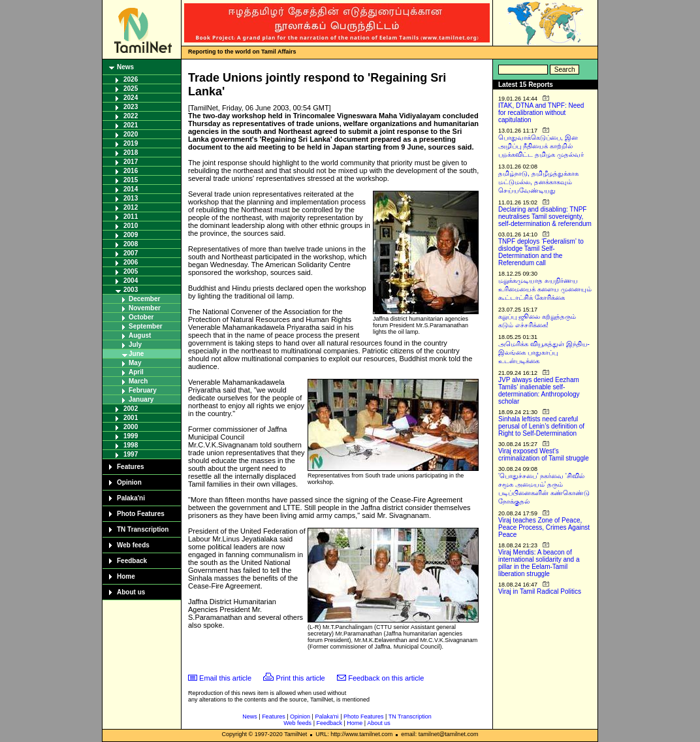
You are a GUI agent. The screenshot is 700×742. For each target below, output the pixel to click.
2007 (131, 253)
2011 (131, 217)
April (136, 372)
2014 (131, 189)
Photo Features (141, 514)
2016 (131, 171)
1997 (131, 454)
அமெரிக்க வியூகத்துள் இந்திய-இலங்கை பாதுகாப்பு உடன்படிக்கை (544, 352)
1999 (131, 436)
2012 (131, 207)
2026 (131, 79)
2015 (131, 180)
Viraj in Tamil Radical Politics (540, 591)
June (136, 354)
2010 (131, 226)
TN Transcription (143, 529)
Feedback (132, 561)
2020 (131, 134)
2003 (131, 290)
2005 (131, 271)
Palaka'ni (131, 498)
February (143, 390)
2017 (131, 162)
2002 (131, 409)
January (141, 399)
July (135, 345)
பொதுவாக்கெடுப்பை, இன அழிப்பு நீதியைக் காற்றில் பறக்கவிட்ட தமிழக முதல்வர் (541, 146)
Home (126, 576)
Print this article (301, 678)
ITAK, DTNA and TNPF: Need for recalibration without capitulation (541, 113)
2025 (131, 89)
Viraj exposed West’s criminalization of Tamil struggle (544, 455)
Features (131, 467)
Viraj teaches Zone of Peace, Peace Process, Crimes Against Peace (544, 527)
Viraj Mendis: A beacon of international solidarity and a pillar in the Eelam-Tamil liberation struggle (539, 563)
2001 (131, 418)
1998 (131, 445)
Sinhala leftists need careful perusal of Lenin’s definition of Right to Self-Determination (541, 426)
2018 (131, 153)
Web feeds (133, 545)
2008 (131, 244)
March (138, 381)
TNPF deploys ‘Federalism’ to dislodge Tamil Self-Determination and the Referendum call (541, 252)
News (125, 67)
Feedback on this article (386, 678)
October (141, 317)
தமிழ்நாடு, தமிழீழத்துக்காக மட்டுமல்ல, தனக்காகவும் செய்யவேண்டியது (538, 182)
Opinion (129, 482)
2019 (131, 143)
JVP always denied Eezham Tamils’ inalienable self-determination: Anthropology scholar (539, 391)
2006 (131, 262)
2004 (131, 281)
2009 (131, 235)
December (144, 299)
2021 (131, 125)
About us (131, 592)
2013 (131, 198)
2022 (131, 116)
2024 (131, 98)
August (140, 335)
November (145, 308)
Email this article (225, 678)
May (135, 363)
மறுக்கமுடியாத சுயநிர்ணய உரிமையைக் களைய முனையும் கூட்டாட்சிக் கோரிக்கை (545, 289)
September (146, 326)
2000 (131, 427)
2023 (131, 107)
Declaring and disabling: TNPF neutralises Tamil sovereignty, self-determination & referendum (545, 217)
